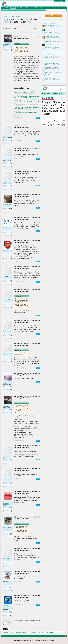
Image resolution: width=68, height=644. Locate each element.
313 (12, 49)
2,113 (11, 616)
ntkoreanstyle (7, 559)
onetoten (5, 159)
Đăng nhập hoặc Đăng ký (59, 1)
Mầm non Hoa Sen (24, 94)
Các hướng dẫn (27, 8)
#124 (38, 185)
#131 (38, 368)
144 (12, 282)
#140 (38, 605)
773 (12, 512)
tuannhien (6, 582)
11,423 (11, 533)
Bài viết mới (12, 10)
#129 (38, 315)
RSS (66, 636)
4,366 (11, 388)
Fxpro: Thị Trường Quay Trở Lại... (52, 79)
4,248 (11, 509)
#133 (38, 441)
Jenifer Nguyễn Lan (49, 45)
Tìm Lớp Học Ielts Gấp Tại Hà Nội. (52, 48)
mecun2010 (21, 24)
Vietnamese (11, 636)
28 (12, 52)
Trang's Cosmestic (6, 503)
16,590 (11, 613)
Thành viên (19, 8)
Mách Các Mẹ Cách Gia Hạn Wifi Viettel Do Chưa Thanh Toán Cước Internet (26, 108)
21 (12, 461)
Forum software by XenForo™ (13, 638)
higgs (5, 136)
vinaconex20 (6, 300)
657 (12, 336)
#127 (38, 261)
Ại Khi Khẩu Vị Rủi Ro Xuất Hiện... (52, 67)
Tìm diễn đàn (5, 10)
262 (12, 141)
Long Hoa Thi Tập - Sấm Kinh (51, 25)
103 (12, 590)
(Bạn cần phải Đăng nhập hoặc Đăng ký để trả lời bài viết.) (29, 621)
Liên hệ (41, 8)
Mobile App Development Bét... (51, 29)
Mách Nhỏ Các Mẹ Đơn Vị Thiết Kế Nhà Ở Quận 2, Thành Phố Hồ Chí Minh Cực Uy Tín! (27, 97)
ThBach (47, 57)
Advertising (35, 8)
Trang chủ (6, 8)
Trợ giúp (51, 636)
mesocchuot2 (23, 114)
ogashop (47, 26)
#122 (38, 141)
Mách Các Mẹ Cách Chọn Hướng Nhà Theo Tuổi (27, 113)
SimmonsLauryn (49, 41)
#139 (38, 581)
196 (12, 210)
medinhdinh (6, 277)
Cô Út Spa (47, 38)
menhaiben (6, 479)
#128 (38, 282)
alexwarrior (48, 30)
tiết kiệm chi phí (14, 26)
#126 (38, 231)
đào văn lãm (48, 49)
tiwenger (5, 251)
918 (12, 164)
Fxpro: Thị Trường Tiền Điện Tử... (52, 71)
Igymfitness (6, 228)
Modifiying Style (5, 636)
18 (12, 212)
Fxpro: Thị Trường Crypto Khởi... (52, 75)
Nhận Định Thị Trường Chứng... (52, 44)
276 (12, 305)
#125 (38, 208)
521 (12, 187)
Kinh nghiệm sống (13, 24)
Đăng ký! (53, 15)
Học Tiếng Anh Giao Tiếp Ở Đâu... (52, 36)
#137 (38, 543)
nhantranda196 (7, 527)
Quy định (65, 638)
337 (12, 233)
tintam (5, 456)
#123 (38, 159)
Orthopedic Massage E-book (51, 33)
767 (12, 484)
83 (12, 167)
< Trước (13, 29)
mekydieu (6, 182)
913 (12, 391)
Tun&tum (6, 383)
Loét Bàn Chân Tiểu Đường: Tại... (52, 60)
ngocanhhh (22, 105)
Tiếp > (35, 29)
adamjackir (47, 34)
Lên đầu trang (61, 636)
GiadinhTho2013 (7, 205)
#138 (38, 562)
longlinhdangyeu (7, 331)
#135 (38, 479)
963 (12, 536)
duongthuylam (23, 110)
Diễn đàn (13, 8)
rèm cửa (8, 26)
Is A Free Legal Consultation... (51, 40)
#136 (38, 505)
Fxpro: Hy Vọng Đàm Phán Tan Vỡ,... (53, 56)
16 (32, 29)
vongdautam (6, 606)
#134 (38, 459)
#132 (38, 382)
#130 (38, 334)
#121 (38, 118)
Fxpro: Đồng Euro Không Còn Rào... (53, 64)
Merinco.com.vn (48, 61)
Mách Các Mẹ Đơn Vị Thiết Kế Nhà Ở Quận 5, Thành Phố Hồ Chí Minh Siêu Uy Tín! (25, 92)
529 (12, 256)
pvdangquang (7, 44)
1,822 (11, 588)
